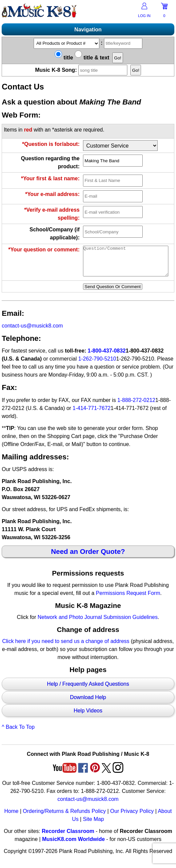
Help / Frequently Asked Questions (88, 690)
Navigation (88, 30)
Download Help (88, 703)
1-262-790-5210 (97, 365)
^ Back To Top (18, 733)
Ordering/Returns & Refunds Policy (64, 817)
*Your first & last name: (50, 178)
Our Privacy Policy (132, 817)
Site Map (93, 825)
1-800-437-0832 (107, 357)
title (64, 58)
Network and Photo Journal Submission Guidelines (98, 623)
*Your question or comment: (44, 250)
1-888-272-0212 (136, 406)
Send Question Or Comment (113, 293)
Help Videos (88, 717)
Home (11, 817)
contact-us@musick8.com (32, 332)
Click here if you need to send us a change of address (66, 647)
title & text (92, 58)
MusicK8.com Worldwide (73, 845)
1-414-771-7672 (92, 414)
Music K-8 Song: (82, 70)
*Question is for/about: (51, 144)
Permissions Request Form (128, 599)
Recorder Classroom (68, 837)
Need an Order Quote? (88, 557)
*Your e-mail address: (52, 194)
